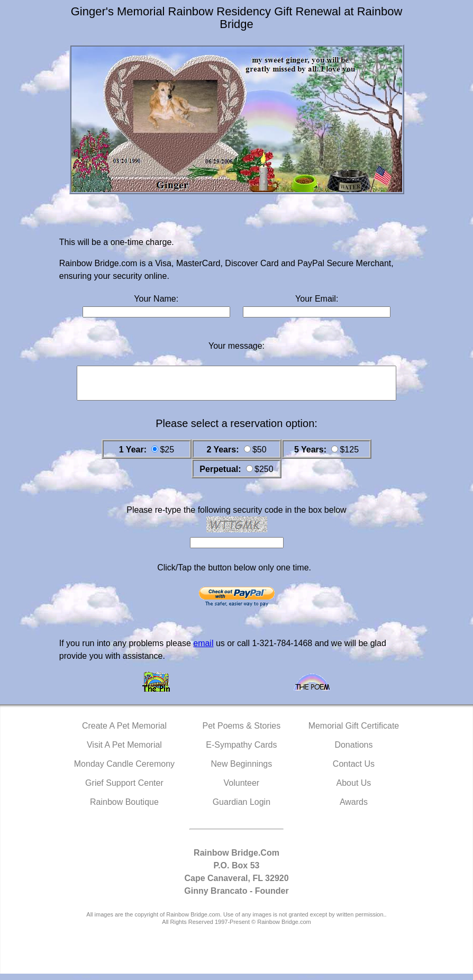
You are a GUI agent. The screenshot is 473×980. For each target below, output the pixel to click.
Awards (354, 808)
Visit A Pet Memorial (124, 751)
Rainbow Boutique (124, 808)
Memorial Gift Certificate (354, 732)
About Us (354, 789)
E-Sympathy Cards (241, 751)
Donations (353, 751)
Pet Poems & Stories (242, 732)
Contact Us (354, 770)
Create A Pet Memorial (124, 732)
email (203, 650)
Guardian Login (242, 808)
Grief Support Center (124, 789)
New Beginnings (242, 770)
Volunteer (242, 789)
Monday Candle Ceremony (124, 770)
